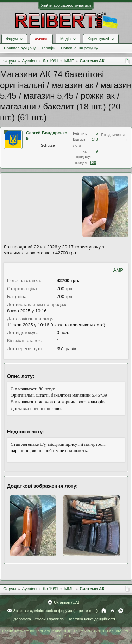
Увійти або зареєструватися (66, 5)
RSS (121, 611)
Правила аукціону (20, 48)
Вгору (112, 611)
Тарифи (48, 48)
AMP (118, 270)
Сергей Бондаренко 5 (47, 136)
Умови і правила (49, 619)
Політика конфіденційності (91, 619)
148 (95, 140)
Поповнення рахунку (79, 48)
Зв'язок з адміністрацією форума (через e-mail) (56, 611)
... (105, 48)
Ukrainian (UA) (67, 602)
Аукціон (41, 39)
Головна (104, 611)
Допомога (22, 619)
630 (93, 163)
